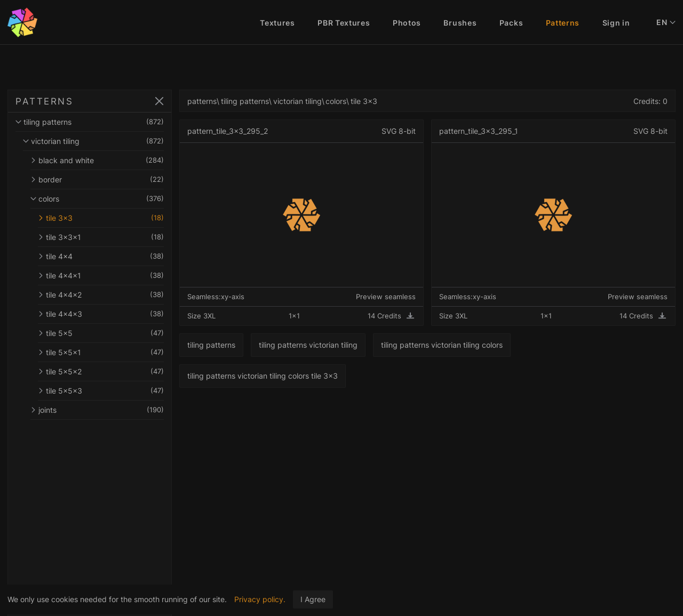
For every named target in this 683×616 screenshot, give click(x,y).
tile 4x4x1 (101, 275)
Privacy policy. (260, 599)
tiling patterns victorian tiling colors (442, 345)
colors (97, 199)
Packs (511, 23)
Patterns (563, 23)
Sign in (616, 23)
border (97, 179)
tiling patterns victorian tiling (308, 345)
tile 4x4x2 (101, 295)
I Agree (313, 599)
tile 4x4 (101, 256)
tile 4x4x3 (101, 314)
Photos (407, 23)
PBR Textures (344, 23)
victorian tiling (93, 141)
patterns (202, 101)
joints (97, 410)
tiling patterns (90, 122)
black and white (97, 160)
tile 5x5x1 (101, 352)
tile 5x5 (101, 333)
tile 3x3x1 (101, 237)
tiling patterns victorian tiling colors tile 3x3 (263, 376)
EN (666, 22)
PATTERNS (44, 101)
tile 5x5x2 (101, 371)
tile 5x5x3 (101, 391)
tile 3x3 (101, 218)
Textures (277, 23)
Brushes (460, 23)
